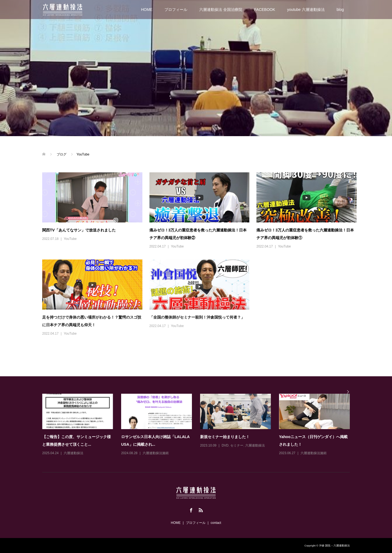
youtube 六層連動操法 (306, 10)
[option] (200, 425)
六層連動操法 (73, 453)
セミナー (237, 445)
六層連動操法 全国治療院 (221, 10)
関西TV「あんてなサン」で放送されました (79, 230)
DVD (225, 445)
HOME (147, 10)
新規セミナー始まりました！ (225, 437)
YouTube (70, 239)
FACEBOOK (265, 10)
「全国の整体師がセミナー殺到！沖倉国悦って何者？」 (197, 317)
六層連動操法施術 (156, 453)
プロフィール (176, 10)
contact (216, 523)
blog (340, 10)
